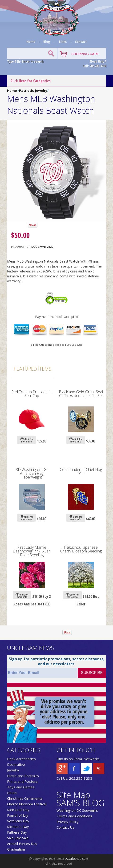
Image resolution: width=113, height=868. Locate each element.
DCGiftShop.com (76, 859)
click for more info (26, 440)
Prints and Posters (22, 781)
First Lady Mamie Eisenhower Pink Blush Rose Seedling (32, 551)
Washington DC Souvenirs (77, 810)
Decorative (16, 764)
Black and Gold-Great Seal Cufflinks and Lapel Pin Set (81, 394)
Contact (81, 41)
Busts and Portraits (23, 776)
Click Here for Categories (31, 81)
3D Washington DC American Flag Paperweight (32, 473)
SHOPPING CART (85, 54)
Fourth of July (18, 815)
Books (12, 793)
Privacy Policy (68, 822)
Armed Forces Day (22, 844)
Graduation (16, 849)
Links (63, 41)
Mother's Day (18, 827)
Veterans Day (18, 821)
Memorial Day (18, 810)
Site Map (73, 795)
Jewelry (13, 770)
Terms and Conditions (74, 816)
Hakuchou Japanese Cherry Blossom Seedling (81, 549)
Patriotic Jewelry (33, 91)
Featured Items (33, 369)
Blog (47, 41)
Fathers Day (17, 832)
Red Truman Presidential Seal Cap (32, 394)
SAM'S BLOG (81, 803)
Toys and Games (21, 787)
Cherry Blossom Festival (27, 804)
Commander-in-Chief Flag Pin (81, 471)
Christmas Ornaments (25, 798)
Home (31, 41)
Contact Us (65, 827)
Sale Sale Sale (18, 838)
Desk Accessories (21, 759)
